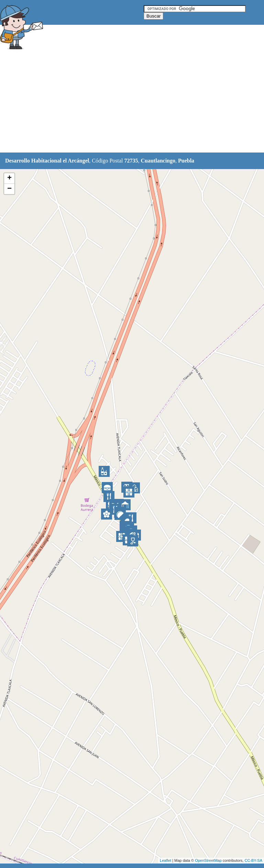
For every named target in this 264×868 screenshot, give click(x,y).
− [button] (9, 189)
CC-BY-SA (253, 860)
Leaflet (166, 860)
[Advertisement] (125, 102)
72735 (131, 161)
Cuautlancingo (158, 161)
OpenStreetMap (208, 860)
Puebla (186, 161)
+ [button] (9, 178)
